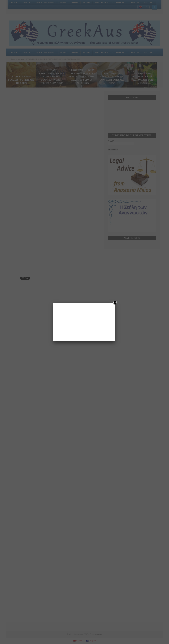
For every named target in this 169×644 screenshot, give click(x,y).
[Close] (115, 303)
